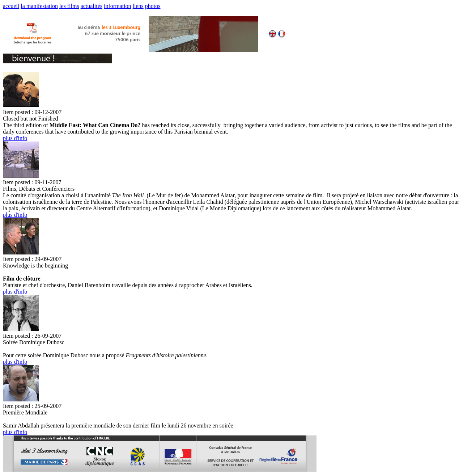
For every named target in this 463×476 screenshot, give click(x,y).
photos (153, 6)
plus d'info (15, 138)
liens (138, 6)
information (118, 6)
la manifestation (39, 6)
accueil (11, 6)
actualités (92, 6)
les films (69, 6)
